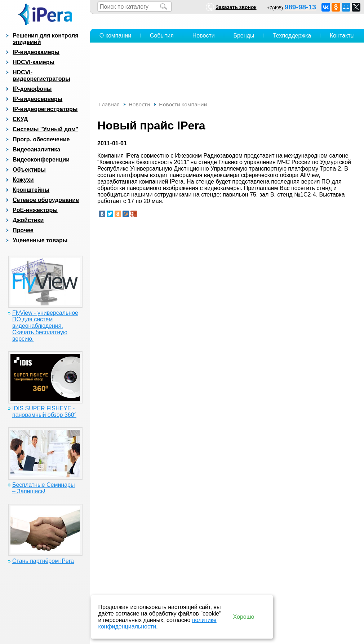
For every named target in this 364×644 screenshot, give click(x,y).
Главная (109, 104)
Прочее (23, 230)
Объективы (29, 170)
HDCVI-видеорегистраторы (41, 76)
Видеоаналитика (36, 149)
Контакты (342, 36)
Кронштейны (31, 190)
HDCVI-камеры (34, 62)
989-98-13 (300, 7)
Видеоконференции (41, 160)
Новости (204, 36)
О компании (115, 36)
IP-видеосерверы (37, 99)
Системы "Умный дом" (45, 129)
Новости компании (183, 104)
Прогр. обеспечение (41, 139)
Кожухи (23, 180)
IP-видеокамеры (36, 52)
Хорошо (244, 617)
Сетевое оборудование (46, 200)
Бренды (244, 36)
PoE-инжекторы (35, 210)
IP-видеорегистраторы (45, 109)
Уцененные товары (40, 240)
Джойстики (28, 220)
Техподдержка (292, 36)
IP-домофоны (32, 89)
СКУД (20, 119)
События (162, 36)
